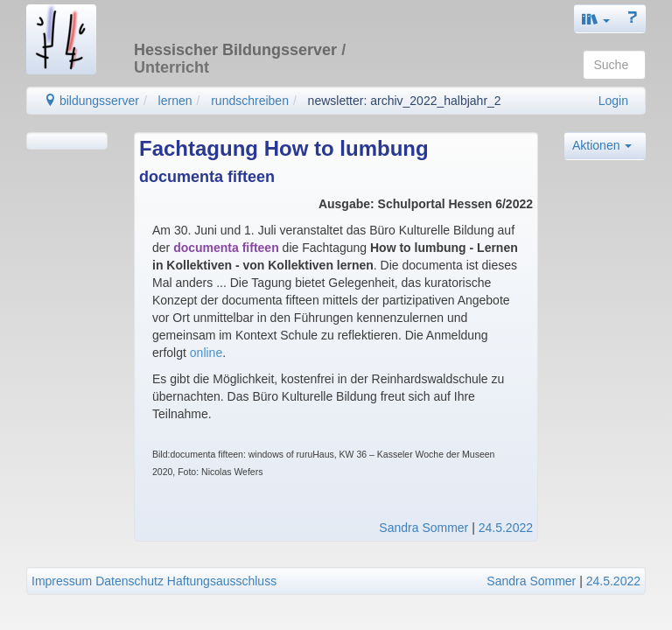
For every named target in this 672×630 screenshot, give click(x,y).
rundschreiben (250, 101)
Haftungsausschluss (222, 581)
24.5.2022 (506, 528)
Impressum (62, 581)
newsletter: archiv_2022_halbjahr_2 (405, 101)
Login (613, 101)
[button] (596, 19)
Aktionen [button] (602, 145)
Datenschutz (129, 581)
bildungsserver (91, 101)
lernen (175, 101)
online (206, 353)
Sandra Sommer (423, 528)
